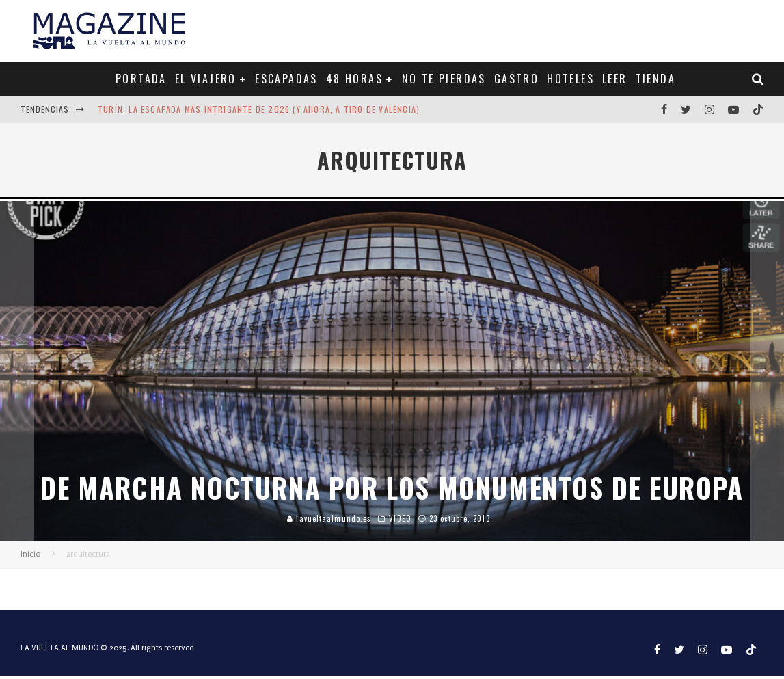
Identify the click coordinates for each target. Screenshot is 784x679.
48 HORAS (354, 79)
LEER (615, 79)
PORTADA (141, 79)
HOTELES (570, 79)
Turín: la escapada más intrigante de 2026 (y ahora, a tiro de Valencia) (259, 109)
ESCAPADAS (286, 79)
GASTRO (516, 79)
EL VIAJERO (206, 79)
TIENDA (655, 79)
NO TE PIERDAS (444, 79)
